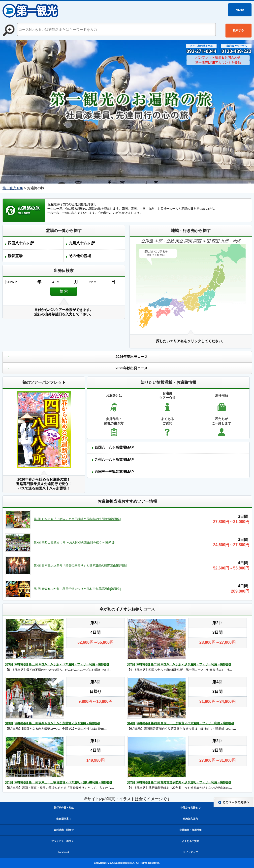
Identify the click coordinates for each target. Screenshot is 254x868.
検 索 (64, 291)
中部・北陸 (164, 241)
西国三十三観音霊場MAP (114, 472)
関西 (197, 241)
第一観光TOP (13, 188)
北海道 (147, 241)
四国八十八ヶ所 (21, 243)
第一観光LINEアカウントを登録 (218, 62)
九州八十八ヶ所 (82, 243)
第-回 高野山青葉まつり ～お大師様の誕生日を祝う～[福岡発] (75, 542)
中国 (206, 241)
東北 (179, 241)
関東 (188, 241)
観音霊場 (15, 256)
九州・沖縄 (230, 241)
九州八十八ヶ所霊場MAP (114, 459)
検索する (238, 30)
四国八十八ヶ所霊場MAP (114, 447)
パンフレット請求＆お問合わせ (218, 57)
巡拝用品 (222, 396)
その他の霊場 (80, 256)
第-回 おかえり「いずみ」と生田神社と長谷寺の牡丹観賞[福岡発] (77, 519)
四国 (215, 241)
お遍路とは (114, 396)
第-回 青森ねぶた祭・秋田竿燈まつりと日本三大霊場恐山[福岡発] (77, 589)
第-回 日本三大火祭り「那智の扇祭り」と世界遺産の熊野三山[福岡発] (80, 566)
